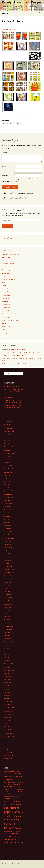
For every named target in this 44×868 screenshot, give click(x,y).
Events (4, 276)
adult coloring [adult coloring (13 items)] (13, 782)
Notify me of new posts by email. (15, 198)
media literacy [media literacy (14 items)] (19, 798)
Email (5, 171)
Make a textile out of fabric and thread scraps (25, 352)
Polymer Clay (6, 317)
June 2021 (7, 516)
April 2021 (7, 522)
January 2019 (8, 598)
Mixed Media (6, 304)
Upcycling (5, 336)
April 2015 (7, 727)
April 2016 (7, 692)
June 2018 (7, 614)
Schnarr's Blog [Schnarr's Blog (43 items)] (11, 820)
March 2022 (8, 488)
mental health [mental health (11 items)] (7, 801)
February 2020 (8, 563)
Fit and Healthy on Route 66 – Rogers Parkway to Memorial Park (13, 408)
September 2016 (9, 680)
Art (3, 260)
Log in (6, 749)
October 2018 (8, 604)
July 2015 (7, 720)
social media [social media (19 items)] (12, 831)
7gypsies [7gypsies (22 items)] (9, 780)
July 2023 (7, 456)
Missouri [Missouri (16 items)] (13, 801)
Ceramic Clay (6, 270)
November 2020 (9, 538)
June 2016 (7, 686)
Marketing (5, 301)
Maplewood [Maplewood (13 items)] (7, 796)
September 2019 (9, 579)
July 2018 (7, 610)
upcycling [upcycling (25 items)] (12, 839)
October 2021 (8, 503)
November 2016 (9, 673)
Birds (4, 267)
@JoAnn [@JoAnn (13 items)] (6, 782)
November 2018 (9, 601)
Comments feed (9, 755)
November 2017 (9, 636)
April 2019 (7, 592)
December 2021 (9, 497)
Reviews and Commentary (10, 320)
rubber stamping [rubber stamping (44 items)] (14, 816)
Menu (4, 13)
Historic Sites (6, 292)
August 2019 (8, 582)
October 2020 (8, 541)
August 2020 (8, 547)
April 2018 (7, 620)
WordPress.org (9, 759)
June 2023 (7, 459)
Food (4, 282)
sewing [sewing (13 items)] (6, 831)
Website (5, 175)
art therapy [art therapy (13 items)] (7, 784)
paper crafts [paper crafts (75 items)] (11, 812)
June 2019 (7, 588)
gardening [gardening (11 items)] (16, 792)
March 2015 (8, 730)
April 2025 (7, 425)
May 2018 (7, 617)
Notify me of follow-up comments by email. (19, 193)
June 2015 (7, 724)
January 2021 (8, 532)
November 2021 (9, 500)
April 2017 (7, 658)
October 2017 (8, 639)
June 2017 (7, 651)
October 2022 (8, 472)
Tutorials (5, 330)
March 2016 (8, 695)
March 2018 (8, 623)
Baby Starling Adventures (19, 349)
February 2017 (8, 664)
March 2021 (8, 525)
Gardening (5, 286)
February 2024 (8, 447)
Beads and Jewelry (8, 264)
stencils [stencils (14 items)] (6, 839)
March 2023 (8, 463)
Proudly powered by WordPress (12, 864)
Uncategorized (7, 333)
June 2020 (7, 551)
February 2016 (8, 698)
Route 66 (5, 323)
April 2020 (7, 557)
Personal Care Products (9, 314)
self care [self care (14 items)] (18, 828)
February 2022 (8, 491)
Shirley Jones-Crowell (9, 359)
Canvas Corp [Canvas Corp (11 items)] (13, 784)
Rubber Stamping (7, 326)
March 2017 (8, 661)
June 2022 (7, 478)
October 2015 (8, 711)
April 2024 (7, 444)
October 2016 (8, 676)
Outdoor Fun (6, 308)
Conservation (6, 273)
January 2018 (8, 629)
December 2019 (9, 570)
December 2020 (9, 535)
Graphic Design (7, 289)
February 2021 (8, 529)
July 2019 (7, 585)
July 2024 (7, 434)
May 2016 (7, 689)
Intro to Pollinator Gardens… (13, 387)
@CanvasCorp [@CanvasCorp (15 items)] (16, 780)
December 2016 (9, 670)
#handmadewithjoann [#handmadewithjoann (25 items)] (13, 774)
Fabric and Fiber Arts (8, 279)
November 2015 (9, 708)
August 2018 (8, 607)
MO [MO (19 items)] (20, 804)
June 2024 (7, 437)
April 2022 (7, 485)
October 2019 (8, 576)
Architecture (6, 257)
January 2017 (8, 667)
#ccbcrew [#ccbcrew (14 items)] (18, 771)
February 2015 (8, 733)
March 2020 (8, 560)
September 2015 (9, 714)
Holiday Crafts (6, 295)
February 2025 (8, 428)
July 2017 (7, 648)
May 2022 (7, 481)
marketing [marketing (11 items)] (13, 796)
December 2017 (9, 632)
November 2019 (9, 573)
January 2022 (8, 494)
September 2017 (9, 642)
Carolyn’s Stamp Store (11, 238)
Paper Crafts (6, 311)
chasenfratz (6, 352)
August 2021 (8, 510)
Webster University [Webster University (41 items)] (14, 842)
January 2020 (8, 566)
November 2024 (9, 431)
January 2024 (8, 450)
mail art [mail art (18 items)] (20, 794)
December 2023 (9, 453)
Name (5, 167)
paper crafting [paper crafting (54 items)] (12, 808)
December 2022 (9, 469)
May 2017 (7, 654)
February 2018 (8, 626)
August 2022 (8, 475)
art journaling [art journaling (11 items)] (20, 782)
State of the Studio (17, 355)
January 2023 (8, 466)
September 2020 (9, 544)
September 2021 (9, 507)
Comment (6, 153)
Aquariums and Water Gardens (11, 254)
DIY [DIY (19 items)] (17, 789)
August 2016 (8, 683)
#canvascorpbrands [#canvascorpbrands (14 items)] (9, 771)
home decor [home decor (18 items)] (13, 794)
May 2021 (7, 519)
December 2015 (9, 705)
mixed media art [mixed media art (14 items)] (14, 804)
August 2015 (8, 717)
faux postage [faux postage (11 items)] (10, 792)
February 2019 (8, 595)
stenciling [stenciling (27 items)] (16, 836)
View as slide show (8, 29)
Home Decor (6, 298)
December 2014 (9, 736)
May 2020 (7, 554)
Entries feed (8, 752)
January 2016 (8, 702)
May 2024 (7, 441)
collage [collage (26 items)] (12, 789)
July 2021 (7, 513)
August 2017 (8, 645)
